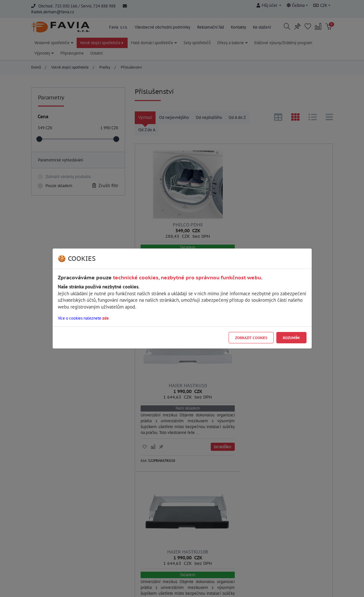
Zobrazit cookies (251, 338)
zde (106, 318)
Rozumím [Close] (291, 338)
